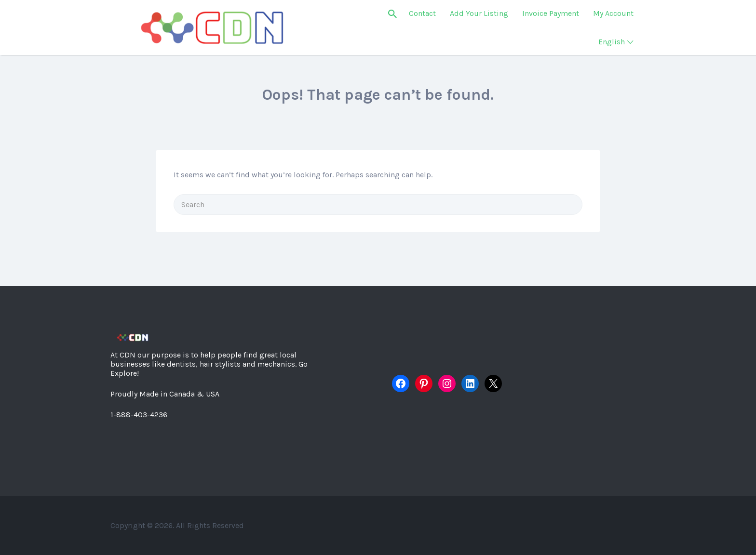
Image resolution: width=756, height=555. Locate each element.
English (612, 42)
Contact (422, 13)
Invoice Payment (551, 13)
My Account (613, 13)
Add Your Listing (479, 13)
